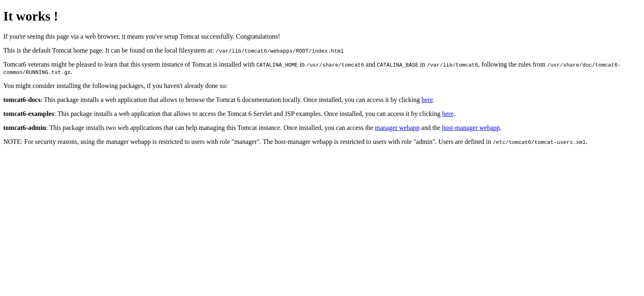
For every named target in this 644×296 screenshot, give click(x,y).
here (427, 100)
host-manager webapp (471, 128)
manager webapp (397, 128)
